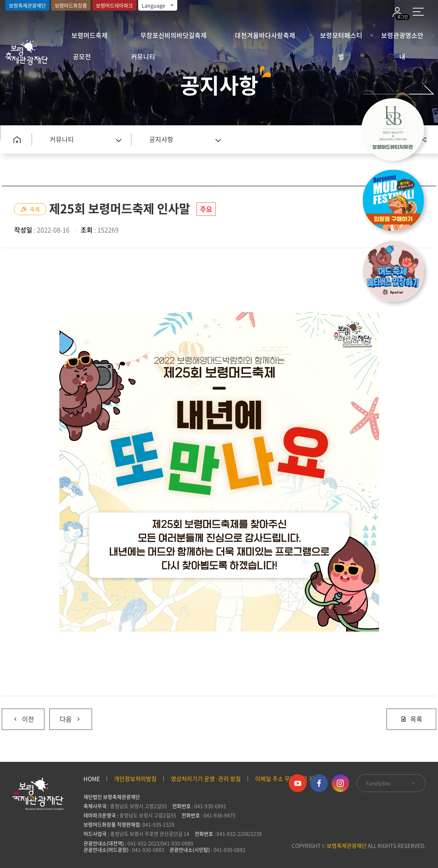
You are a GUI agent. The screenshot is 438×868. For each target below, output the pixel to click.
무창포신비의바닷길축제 (174, 35)
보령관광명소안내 (402, 38)
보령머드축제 (90, 35)
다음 (66, 716)
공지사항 (161, 139)
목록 (411, 719)
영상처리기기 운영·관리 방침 (206, 779)
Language (158, 5)
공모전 (82, 57)
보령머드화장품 (71, 5)
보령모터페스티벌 (341, 38)
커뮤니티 (143, 57)
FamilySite (391, 783)
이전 (18, 716)
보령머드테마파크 (114, 5)
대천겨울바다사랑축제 (265, 35)
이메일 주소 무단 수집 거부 (287, 779)
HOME (92, 779)
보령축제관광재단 (27, 5)
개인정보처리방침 (135, 779)
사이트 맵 (418, 12)
